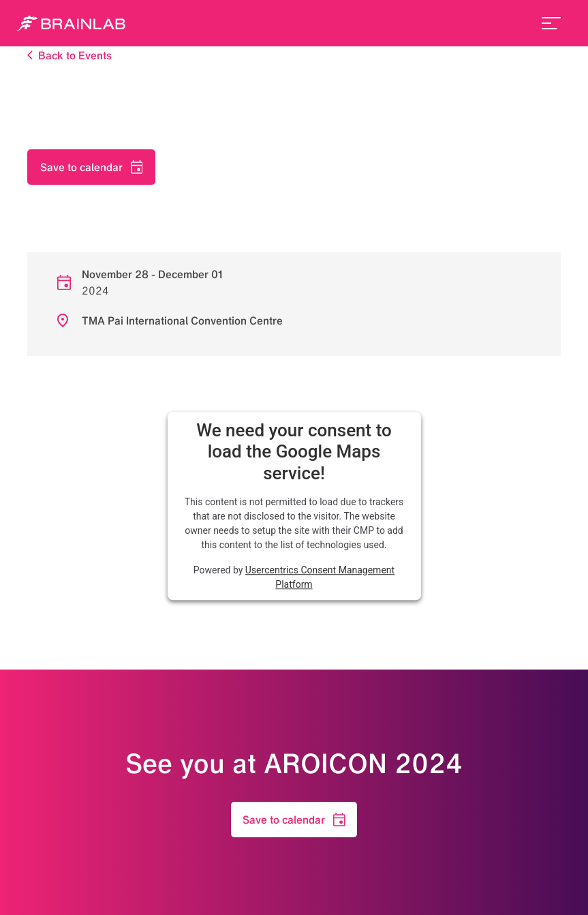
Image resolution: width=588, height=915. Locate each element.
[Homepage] (71, 23)
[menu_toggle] (551, 23)
